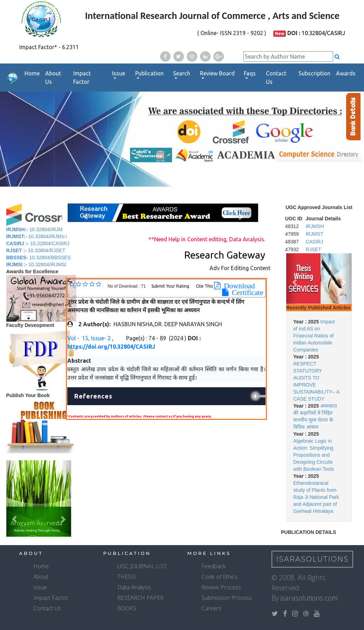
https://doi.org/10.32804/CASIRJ (111, 347)
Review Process (221, 587)
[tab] (166, 396)
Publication (149, 73)
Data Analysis (134, 587)
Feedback (214, 566)
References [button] (93, 396)
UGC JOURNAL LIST (142, 566)
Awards (346, 73)
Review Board (217, 73)
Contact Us (276, 78)
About (41, 577)
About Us (53, 78)
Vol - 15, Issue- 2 (90, 338)
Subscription (314, 73)
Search (182, 73)
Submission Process (227, 598)
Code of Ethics (219, 577)
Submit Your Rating (171, 286)
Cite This (204, 286)
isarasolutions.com (309, 598)
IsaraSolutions (313, 559)
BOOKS (127, 608)
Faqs (250, 73)
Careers (211, 608)
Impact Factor (82, 78)
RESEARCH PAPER (140, 598)
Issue (119, 73)
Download (238, 286)
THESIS (127, 577)
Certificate (246, 293)
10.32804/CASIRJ (323, 33)
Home (32, 73)
